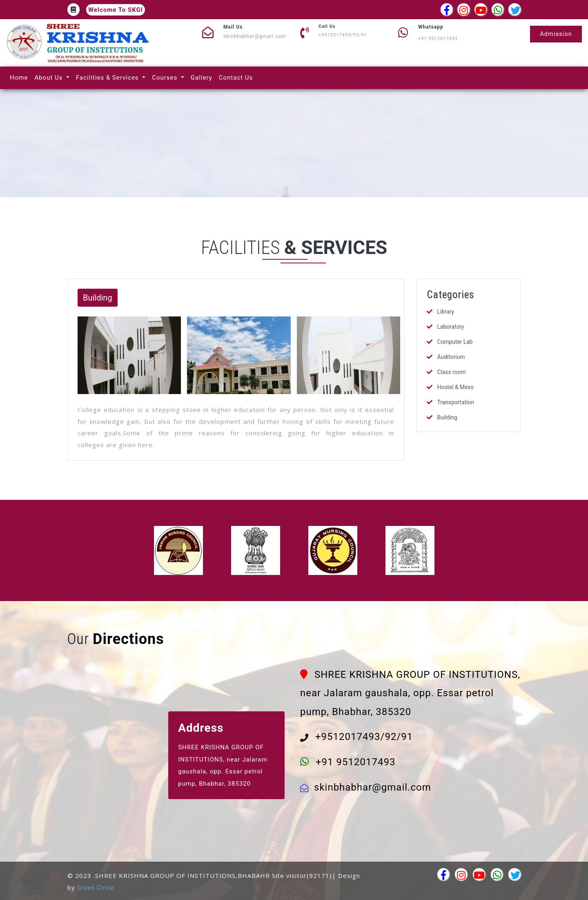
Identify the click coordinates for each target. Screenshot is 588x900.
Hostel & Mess (455, 387)
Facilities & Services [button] (108, 78)
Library (445, 312)
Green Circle (96, 888)
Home (20, 77)
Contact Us (238, 77)
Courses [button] (166, 78)
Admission (555, 34)
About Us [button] (49, 78)
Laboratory (451, 327)
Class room (451, 372)
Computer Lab (455, 342)
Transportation (456, 402)
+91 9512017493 (438, 39)
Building (447, 417)
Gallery (203, 77)
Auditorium (451, 357)
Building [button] (98, 298)
